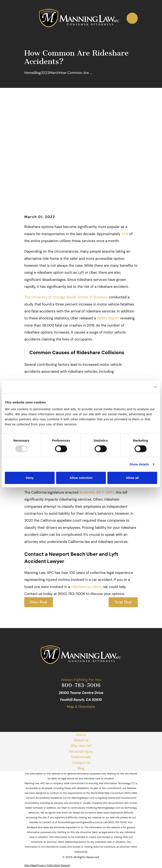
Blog (81, 768)
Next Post (123, 602)
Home (81, 735)
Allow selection (81, 478)
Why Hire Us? (81, 746)
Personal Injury (81, 751)
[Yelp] (86, 717)
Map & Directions (81, 707)
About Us (81, 740)
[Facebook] (76, 717)
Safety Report (109, 318)
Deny (30, 478)
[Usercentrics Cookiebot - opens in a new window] (139, 387)
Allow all (132, 478)
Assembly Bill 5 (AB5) (97, 492)
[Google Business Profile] (66, 717)
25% (125, 234)
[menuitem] (30, 865)
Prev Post (39, 602)
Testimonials (81, 757)
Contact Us (81, 763)
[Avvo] (96, 717)
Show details (139, 464)
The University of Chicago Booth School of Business (66, 297)
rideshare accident (86, 587)
